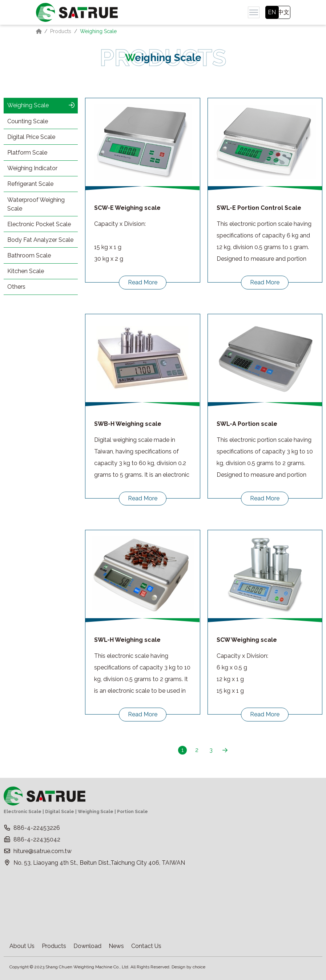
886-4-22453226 (37, 828)
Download (87, 946)
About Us (22, 946)
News (116, 946)
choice (199, 967)
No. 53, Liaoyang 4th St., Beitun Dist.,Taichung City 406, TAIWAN (99, 863)
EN (272, 12)
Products (61, 31)
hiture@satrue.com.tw (43, 851)
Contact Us (146, 946)
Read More (143, 282)
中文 (283, 12)
